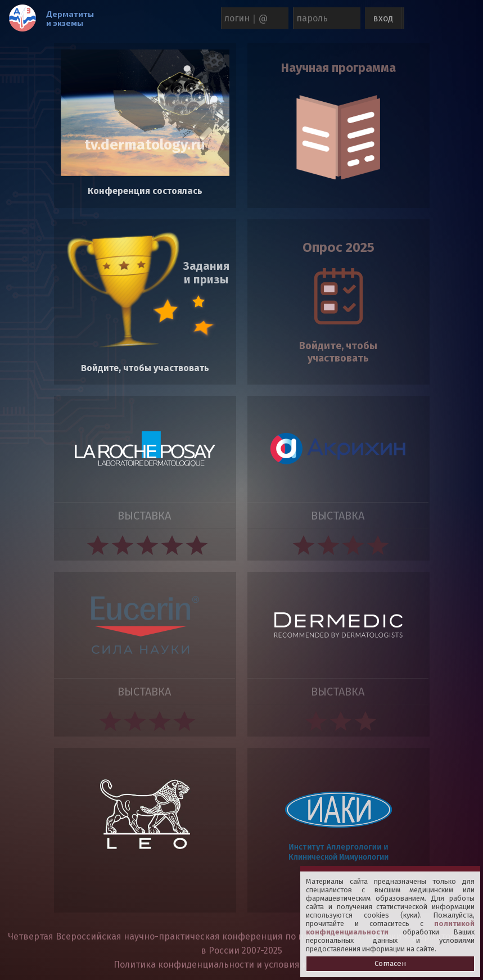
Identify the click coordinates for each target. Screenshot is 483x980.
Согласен (390, 964)
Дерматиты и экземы (71, 18)
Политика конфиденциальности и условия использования (241, 965)
